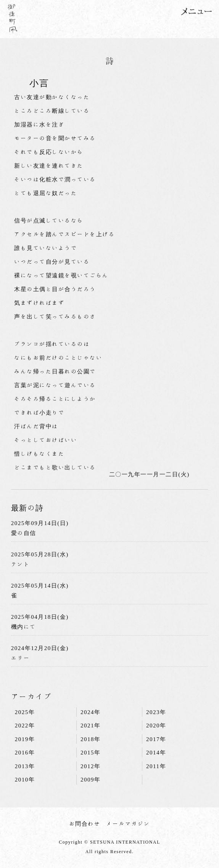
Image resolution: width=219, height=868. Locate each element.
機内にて (24, 627)
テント (21, 564)
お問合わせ (85, 824)
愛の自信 (24, 533)
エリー (21, 658)
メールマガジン (128, 824)
